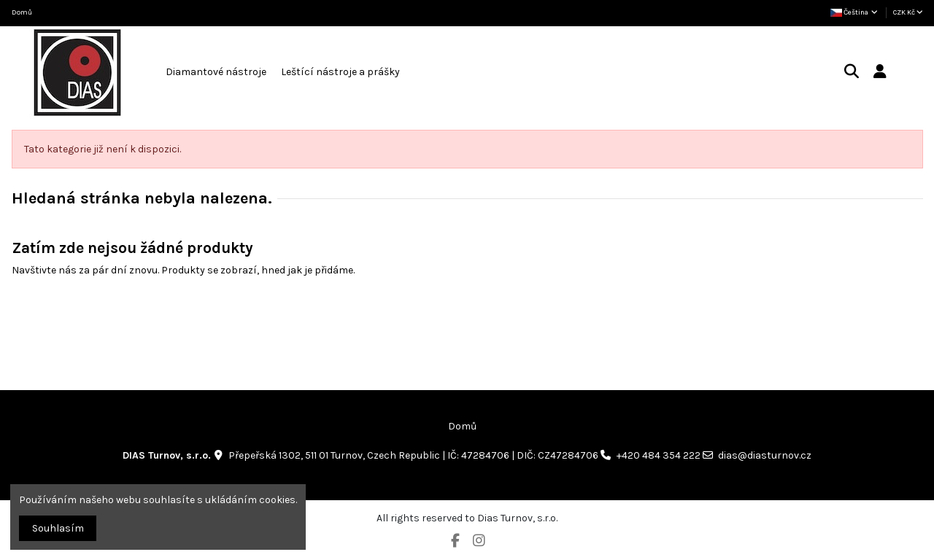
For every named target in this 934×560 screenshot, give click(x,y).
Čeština (855, 12)
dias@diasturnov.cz (765, 455)
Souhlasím (58, 528)
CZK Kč (908, 12)
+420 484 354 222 (659, 455)
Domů (22, 12)
